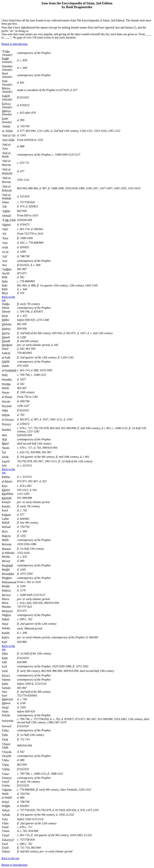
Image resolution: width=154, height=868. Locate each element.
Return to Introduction (14, 44)
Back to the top (10, 858)
